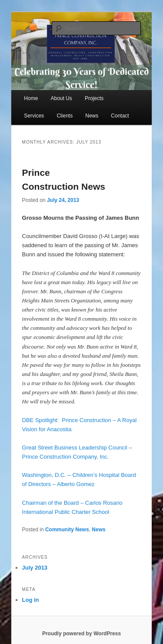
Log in (31, 600)
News (92, 116)
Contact (120, 116)
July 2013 (35, 568)
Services (34, 116)
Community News (67, 530)
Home (31, 98)
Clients (65, 116)
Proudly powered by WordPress (81, 634)
